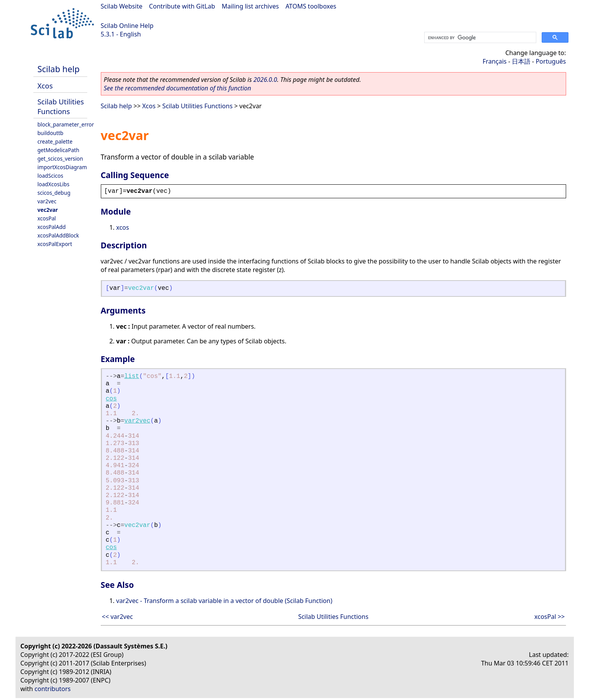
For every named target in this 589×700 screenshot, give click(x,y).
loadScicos (50, 176)
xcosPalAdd (52, 227)
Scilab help (59, 69)
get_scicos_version (60, 159)
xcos (123, 227)
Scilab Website (122, 6)
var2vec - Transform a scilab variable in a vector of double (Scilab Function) (224, 601)
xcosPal (47, 218)
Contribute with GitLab (182, 6)
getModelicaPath (59, 150)
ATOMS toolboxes (311, 6)
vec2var (48, 210)
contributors (53, 689)
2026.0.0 (265, 80)
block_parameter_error (66, 124)
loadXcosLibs (54, 184)
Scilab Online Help (127, 26)
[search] (479, 38)
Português (551, 61)
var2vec (47, 201)
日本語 (521, 61)
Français (495, 61)
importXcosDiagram (62, 167)
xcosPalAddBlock (58, 235)
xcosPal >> (549, 617)
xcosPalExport (55, 244)
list (132, 376)
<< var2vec (117, 617)
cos (111, 399)
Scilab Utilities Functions (61, 106)
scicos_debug (54, 193)
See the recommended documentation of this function (178, 88)
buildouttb (51, 133)
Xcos (45, 86)
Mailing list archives (250, 6)
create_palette (55, 141)
